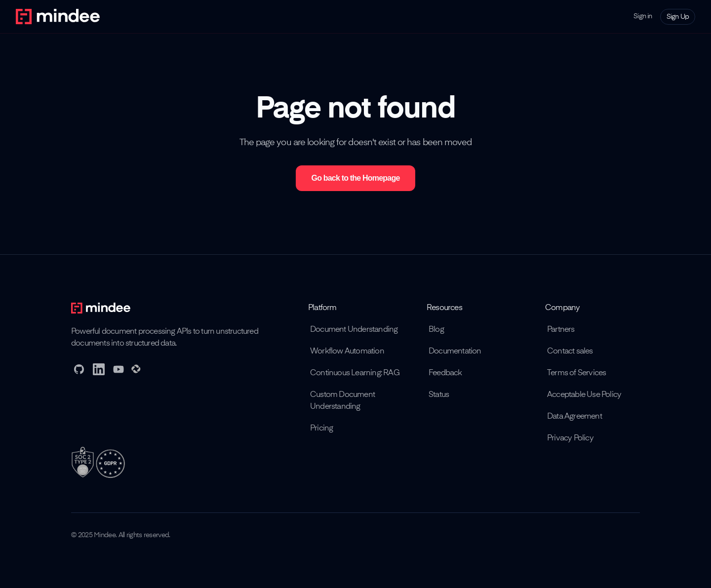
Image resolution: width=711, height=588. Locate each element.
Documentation (455, 352)
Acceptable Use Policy (584, 395)
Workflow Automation (347, 352)
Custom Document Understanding (342, 401)
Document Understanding (354, 330)
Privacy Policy (570, 438)
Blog (436, 330)
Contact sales (570, 352)
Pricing (321, 429)
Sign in (643, 16)
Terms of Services (576, 373)
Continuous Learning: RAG (355, 373)
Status (439, 395)
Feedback (445, 373)
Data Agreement (574, 417)
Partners (561, 330)
